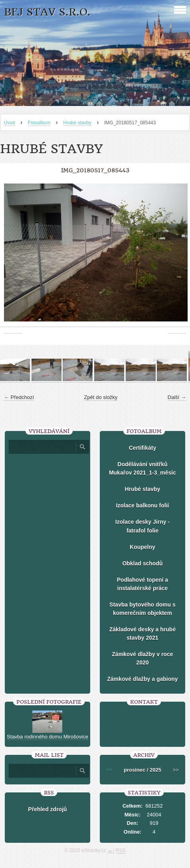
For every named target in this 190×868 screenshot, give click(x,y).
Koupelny (142, 547)
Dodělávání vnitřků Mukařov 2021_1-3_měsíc (142, 468)
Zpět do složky (101, 397)
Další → (177, 397)
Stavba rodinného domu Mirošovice (47, 737)
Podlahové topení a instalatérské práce (142, 584)
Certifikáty (142, 448)
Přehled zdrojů (47, 809)
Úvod (10, 123)
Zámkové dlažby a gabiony (142, 679)
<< (109, 770)
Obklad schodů (142, 563)
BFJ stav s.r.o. (47, 12)
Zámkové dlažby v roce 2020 (142, 658)
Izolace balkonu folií (142, 505)
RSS (121, 850)
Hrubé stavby (77, 123)
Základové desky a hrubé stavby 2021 (143, 634)
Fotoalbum (39, 123)
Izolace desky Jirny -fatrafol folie (142, 526)
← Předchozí (19, 397)
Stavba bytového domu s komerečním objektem (142, 609)
